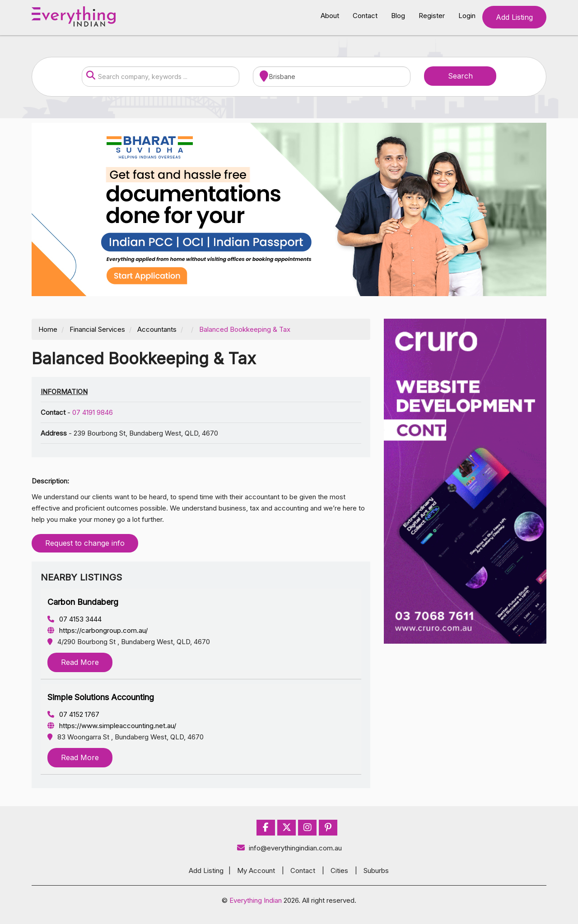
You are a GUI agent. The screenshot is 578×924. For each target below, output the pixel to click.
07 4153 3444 (75, 619)
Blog (398, 16)
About (330, 16)
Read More (80, 662)
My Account (256, 871)
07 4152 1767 (73, 714)
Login (467, 16)
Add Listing (514, 17)
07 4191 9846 (93, 412)
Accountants (157, 329)
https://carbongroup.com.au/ (98, 630)
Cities (339, 871)
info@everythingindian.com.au (289, 848)
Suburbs (376, 871)
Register (432, 16)
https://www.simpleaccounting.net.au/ (112, 726)
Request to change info (85, 543)
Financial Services (97, 329)
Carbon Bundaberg (83, 602)
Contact (365, 16)
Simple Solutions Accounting (101, 697)
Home (48, 329)
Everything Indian (256, 900)
